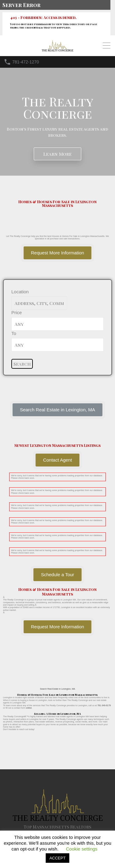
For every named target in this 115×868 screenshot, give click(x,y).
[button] (57, 410)
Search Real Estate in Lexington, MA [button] (57, 689)
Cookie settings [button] (82, 849)
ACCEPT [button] (57, 858)
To (14, 333)
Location (20, 292)
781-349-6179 (104, 705)
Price (17, 312)
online (29, 708)
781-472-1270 (26, 62)
